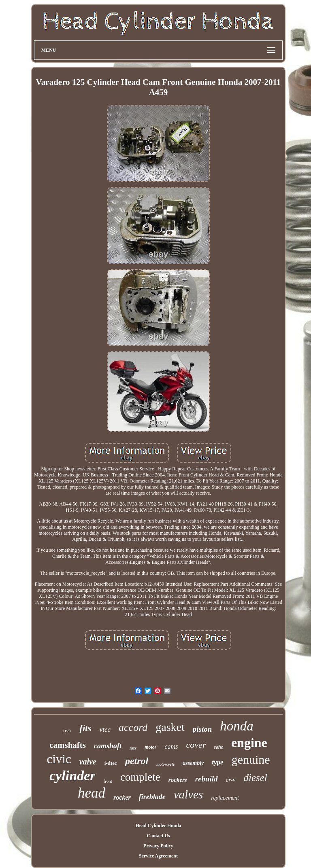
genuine (251, 759)
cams (171, 746)
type (217, 762)
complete (140, 777)
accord (133, 727)
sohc (218, 747)
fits (85, 728)
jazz (133, 748)
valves (188, 794)
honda (237, 726)
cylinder (72, 776)
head (92, 793)
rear (67, 730)
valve (88, 762)
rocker (122, 797)
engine (249, 743)
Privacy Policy (158, 846)
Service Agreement (158, 856)
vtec (105, 729)
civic (59, 759)
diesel (255, 778)
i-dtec (111, 763)
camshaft (108, 746)
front (108, 781)
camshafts (68, 745)
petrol (137, 761)
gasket (170, 727)
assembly (193, 763)
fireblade (152, 797)
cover (196, 745)
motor (150, 747)
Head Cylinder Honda (158, 826)
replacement (225, 798)
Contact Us (158, 836)
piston (202, 729)
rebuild (207, 779)
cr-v (231, 780)
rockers (178, 780)
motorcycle (165, 764)
